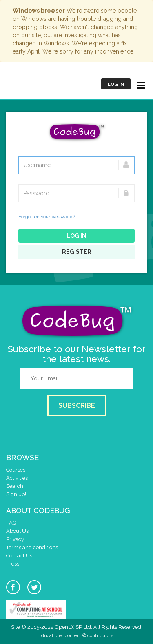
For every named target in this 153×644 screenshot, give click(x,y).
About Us (17, 531)
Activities (17, 478)
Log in (116, 84)
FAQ (11, 523)
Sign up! (16, 494)
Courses (16, 470)
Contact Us (19, 556)
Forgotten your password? (47, 217)
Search (15, 486)
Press (13, 564)
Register (77, 252)
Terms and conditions (32, 547)
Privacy (15, 539)
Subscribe (77, 406)
